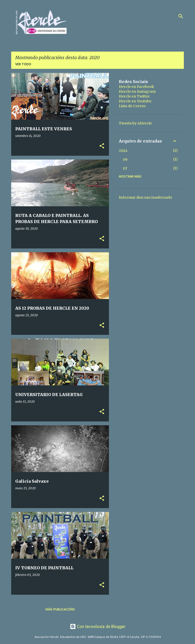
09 (125, 160)
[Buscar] (181, 16)
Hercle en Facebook (136, 87)
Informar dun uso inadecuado (145, 197)
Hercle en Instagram (137, 91)
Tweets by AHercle (135, 123)
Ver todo (23, 64)
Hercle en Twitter (134, 96)
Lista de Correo (132, 106)
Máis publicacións (60, 609)
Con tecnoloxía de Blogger (98, 626)
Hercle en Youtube (135, 101)
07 (125, 168)
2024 (123, 151)
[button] (102, 146)
